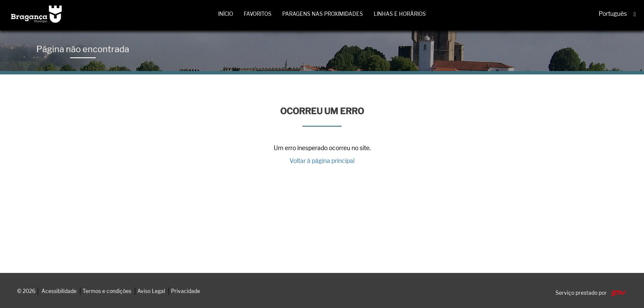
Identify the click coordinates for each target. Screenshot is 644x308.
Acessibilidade (59, 291)
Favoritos (258, 14)
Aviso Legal (151, 291)
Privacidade (186, 291)
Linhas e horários (400, 14)
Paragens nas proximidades (323, 14)
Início (226, 14)
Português (613, 13)
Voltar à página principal (322, 161)
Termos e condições (107, 291)
